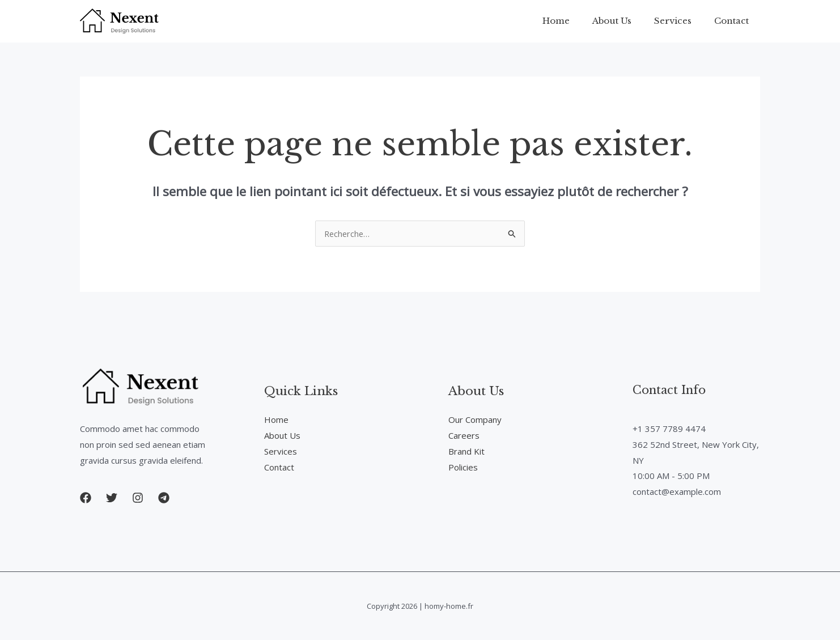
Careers (464, 435)
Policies (463, 467)
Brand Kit (466, 451)
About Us (626, 21)
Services (681, 21)
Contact (734, 21)
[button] (86, 498)
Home (576, 21)
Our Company (475, 419)
